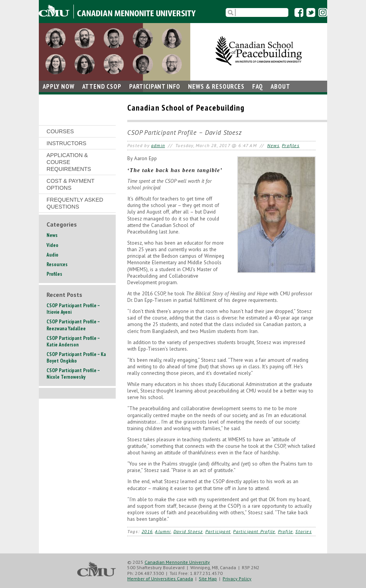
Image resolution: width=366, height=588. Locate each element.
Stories (303, 531)
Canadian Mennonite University (177, 562)
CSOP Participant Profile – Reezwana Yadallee (73, 325)
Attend (102, 86)
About (280, 86)
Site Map (208, 579)
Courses (60, 131)
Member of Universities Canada (160, 579)
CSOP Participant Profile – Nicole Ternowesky (73, 374)
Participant (155, 86)
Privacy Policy (237, 579)
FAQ (258, 86)
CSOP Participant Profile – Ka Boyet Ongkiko (76, 358)
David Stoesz (188, 531)
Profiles (291, 145)
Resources (57, 264)
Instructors (67, 143)
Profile (285, 531)
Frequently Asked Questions (75, 203)
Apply (59, 86)
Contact (56, 98)
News (216, 86)
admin (158, 145)
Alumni (163, 531)
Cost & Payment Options (71, 184)
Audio (52, 255)
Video (52, 245)
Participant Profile (254, 531)
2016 (147, 531)
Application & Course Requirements (69, 162)
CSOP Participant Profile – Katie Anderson (73, 341)
